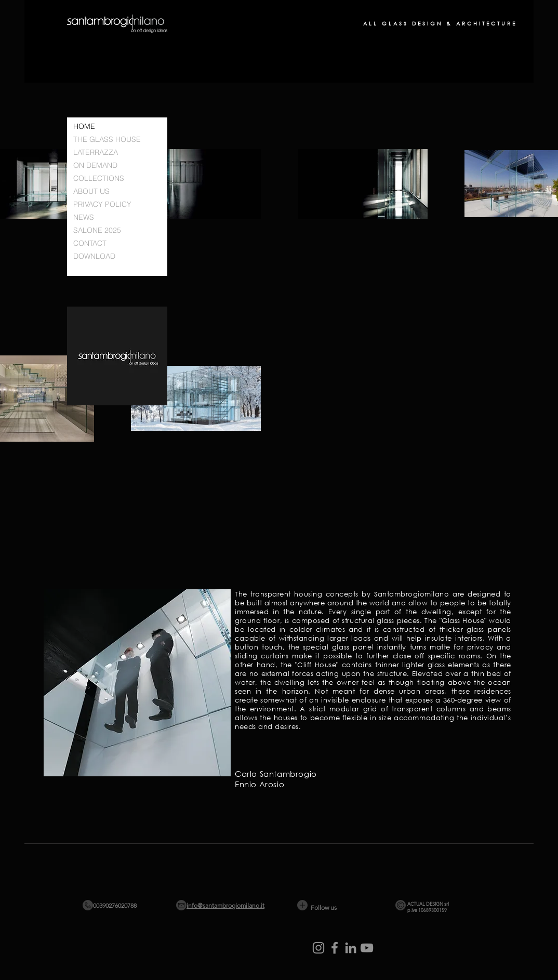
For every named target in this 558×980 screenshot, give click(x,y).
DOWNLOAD (94, 256)
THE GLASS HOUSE (107, 139)
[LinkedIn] (351, 948)
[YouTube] (367, 948)
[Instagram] (318, 948)
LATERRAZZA (96, 152)
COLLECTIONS (99, 178)
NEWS (84, 217)
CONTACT (90, 243)
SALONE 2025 (97, 230)
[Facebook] (335, 948)
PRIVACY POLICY (102, 204)
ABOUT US (91, 191)
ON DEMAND (95, 165)
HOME (84, 126)
